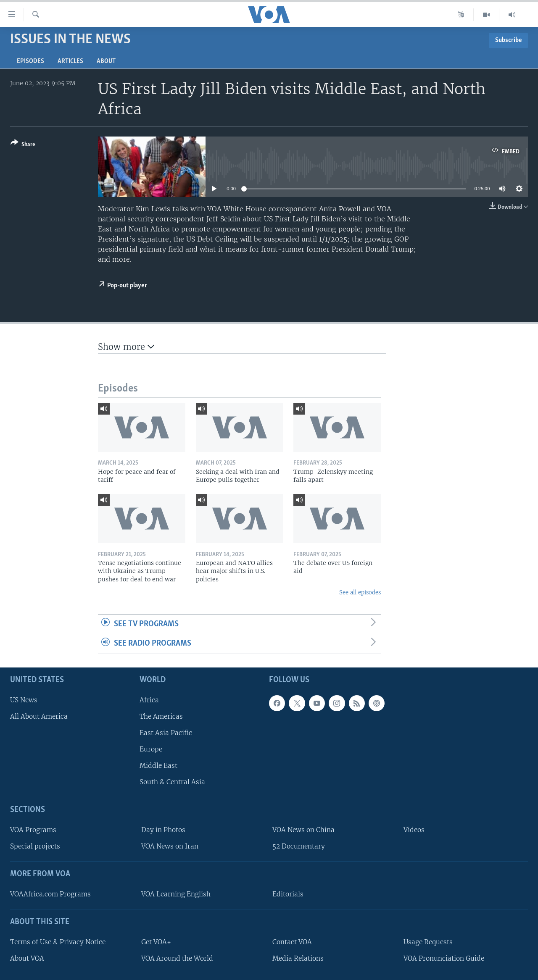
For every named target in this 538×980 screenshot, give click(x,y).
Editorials (288, 894)
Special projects (35, 846)
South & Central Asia (172, 782)
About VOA (27, 958)
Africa (149, 700)
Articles (70, 61)
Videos (414, 830)
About (106, 61)
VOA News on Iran (170, 846)
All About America (39, 716)
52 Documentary (299, 846)
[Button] (23, 145)
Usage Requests (428, 942)
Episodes (30, 61)
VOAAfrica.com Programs (50, 894)
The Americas (161, 716)
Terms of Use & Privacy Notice (58, 942)
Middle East (158, 766)
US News (24, 700)
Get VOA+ (156, 942)
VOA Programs (33, 830)
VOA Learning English (176, 894)
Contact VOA (292, 942)
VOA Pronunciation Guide (444, 958)
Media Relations (298, 958)
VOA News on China (303, 830)
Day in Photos (163, 830)
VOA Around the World (177, 958)
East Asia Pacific (166, 733)
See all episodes (360, 592)
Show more (126, 347)
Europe (151, 749)
